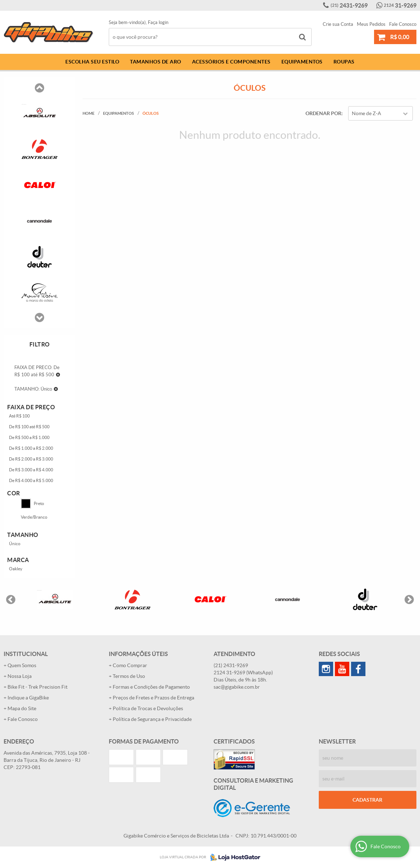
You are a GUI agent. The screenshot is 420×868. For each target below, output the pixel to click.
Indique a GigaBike (28, 698)
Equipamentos (302, 62)
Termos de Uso (129, 676)
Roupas (344, 62)
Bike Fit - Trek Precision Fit (38, 687)
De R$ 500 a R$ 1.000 (29, 437)
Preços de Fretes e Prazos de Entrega (153, 698)
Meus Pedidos (371, 24)
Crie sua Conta (338, 24)
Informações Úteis (138, 654)
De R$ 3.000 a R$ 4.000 (31, 470)
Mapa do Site (22, 708)
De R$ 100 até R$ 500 (29, 427)
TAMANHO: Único (33, 389)
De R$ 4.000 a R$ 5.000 (31, 480)
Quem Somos (22, 665)
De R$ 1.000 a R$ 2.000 (31, 448)
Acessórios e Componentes (231, 62)
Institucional (26, 654)
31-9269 (400, 5)
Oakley (16, 569)
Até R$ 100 (19, 416)
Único (15, 544)
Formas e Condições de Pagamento (151, 687)
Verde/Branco (34, 517)
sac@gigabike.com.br (237, 687)
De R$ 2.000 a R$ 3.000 (31, 459)
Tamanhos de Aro (156, 62)
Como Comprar (130, 665)
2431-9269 (349, 5)
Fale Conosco (403, 24)
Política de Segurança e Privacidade (152, 719)
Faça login (158, 22)
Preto (32, 504)
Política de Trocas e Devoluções (148, 708)
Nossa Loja (20, 676)
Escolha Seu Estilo (92, 62)
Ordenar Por (323, 113)
